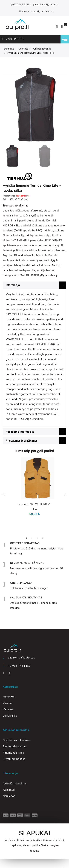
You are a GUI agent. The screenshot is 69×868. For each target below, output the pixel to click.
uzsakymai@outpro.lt (46, 5)
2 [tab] (32, 538)
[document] (34, 841)
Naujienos (9, 796)
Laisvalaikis (10, 716)
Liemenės (23, 49)
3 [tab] (37, 538)
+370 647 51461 (21, 5)
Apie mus (9, 790)
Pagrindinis (8, 49)
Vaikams (8, 709)
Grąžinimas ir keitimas (17, 740)
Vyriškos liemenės (42, 49)
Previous (4, 494)
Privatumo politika (14, 759)
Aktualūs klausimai (15, 784)
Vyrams (8, 703)
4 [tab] (42, 538)
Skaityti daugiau (50, 845)
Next (65, 494)
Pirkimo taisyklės (13, 753)
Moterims (9, 697)
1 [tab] (27, 538)
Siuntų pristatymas (14, 746)
